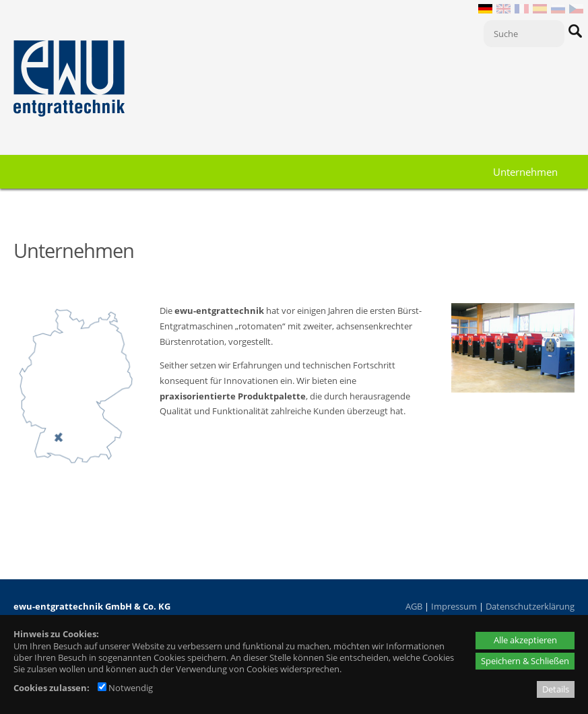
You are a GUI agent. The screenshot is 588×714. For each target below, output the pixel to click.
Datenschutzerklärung (530, 606)
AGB (414, 606)
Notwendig (125, 688)
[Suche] (524, 34)
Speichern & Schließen (525, 661)
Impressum (454, 606)
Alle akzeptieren (525, 640)
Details (556, 689)
